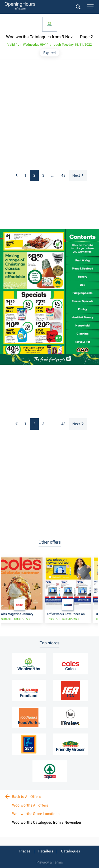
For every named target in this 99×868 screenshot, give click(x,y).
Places (25, 851)
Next (78, 175)
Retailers (46, 851)
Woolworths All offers (30, 805)
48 (63, 175)
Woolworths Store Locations (36, 814)
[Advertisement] (49, 115)
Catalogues (70, 851)
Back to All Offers (23, 797)
